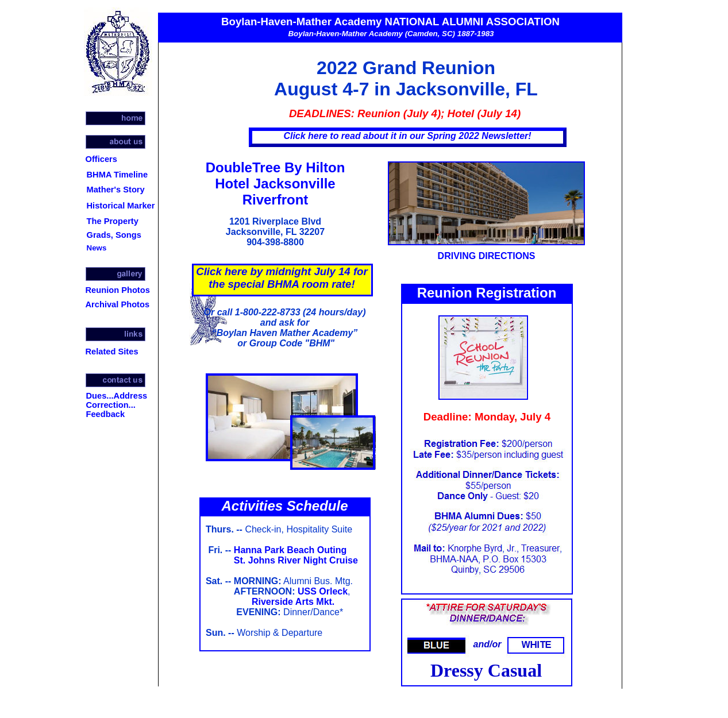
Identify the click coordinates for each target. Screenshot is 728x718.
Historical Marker (121, 206)
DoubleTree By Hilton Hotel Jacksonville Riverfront (276, 184)
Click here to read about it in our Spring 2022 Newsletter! (407, 136)
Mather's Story (116, 190)
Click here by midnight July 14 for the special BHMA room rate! (282, 278)
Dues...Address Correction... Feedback (117, 405)
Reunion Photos (118, 290)
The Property (113, 221)
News (97, 248)
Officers (101, 159)
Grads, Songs (114, 235)
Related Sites (112, 352)
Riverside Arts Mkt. (293, 602)
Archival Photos (118, 304)
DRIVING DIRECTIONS (487, 256)
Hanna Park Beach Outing (290, 550)
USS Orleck (323, 591)
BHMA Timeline (118, 175)
